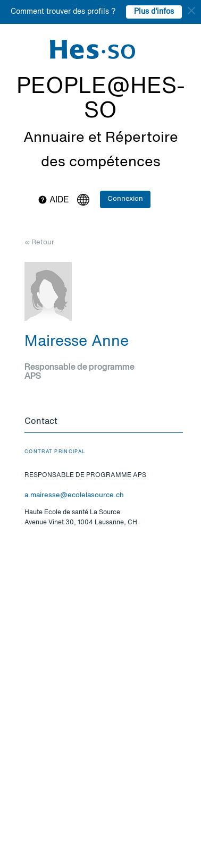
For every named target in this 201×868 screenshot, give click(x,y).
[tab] (104, 422)
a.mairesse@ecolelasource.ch (74, 495)
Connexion (125, 199)
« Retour (39, 242)
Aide (53, 200)
